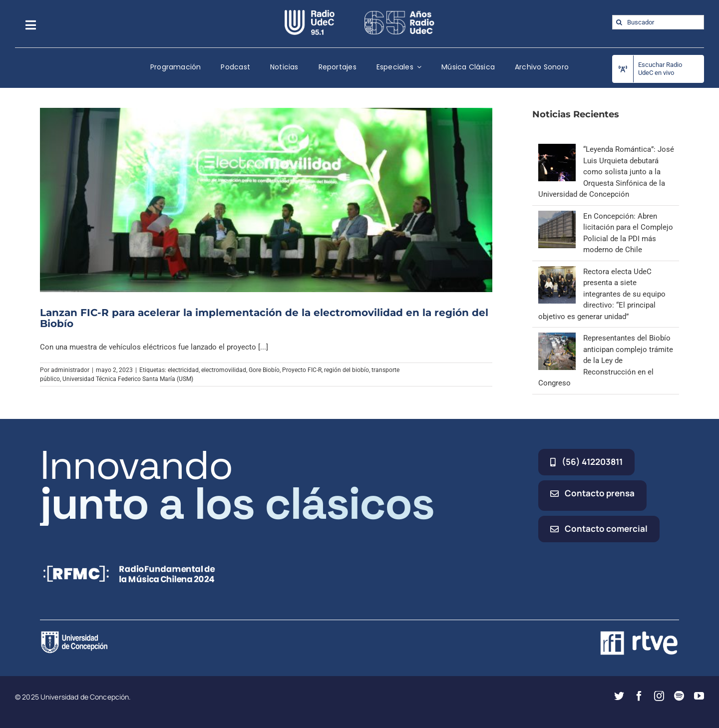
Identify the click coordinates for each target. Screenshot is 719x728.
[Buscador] (658, 22)
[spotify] (679, 696)
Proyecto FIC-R (302, 370)
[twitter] (619, 696)
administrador (70, 370)
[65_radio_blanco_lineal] (399, 13)
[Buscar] (619, 22)
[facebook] (639, 696)
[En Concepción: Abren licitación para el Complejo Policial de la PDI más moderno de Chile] (557, 216)
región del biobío (347, 370)
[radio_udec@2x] (310, 13)
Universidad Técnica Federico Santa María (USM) (128, 379)
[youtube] (699, 696)
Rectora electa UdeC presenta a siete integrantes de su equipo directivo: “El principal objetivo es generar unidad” (602, 294)
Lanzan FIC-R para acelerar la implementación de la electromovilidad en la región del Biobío (264, 318)
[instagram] (659, 696)
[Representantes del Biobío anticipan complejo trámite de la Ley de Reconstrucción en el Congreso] (557, 338)
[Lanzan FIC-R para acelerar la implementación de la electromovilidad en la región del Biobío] (266, 200)
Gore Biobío (264, 370)
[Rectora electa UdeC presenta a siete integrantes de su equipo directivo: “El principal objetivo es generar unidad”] (557, 272)
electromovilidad (224, 370)
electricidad (183, 370)
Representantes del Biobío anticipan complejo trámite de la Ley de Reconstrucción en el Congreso (606, 361)
